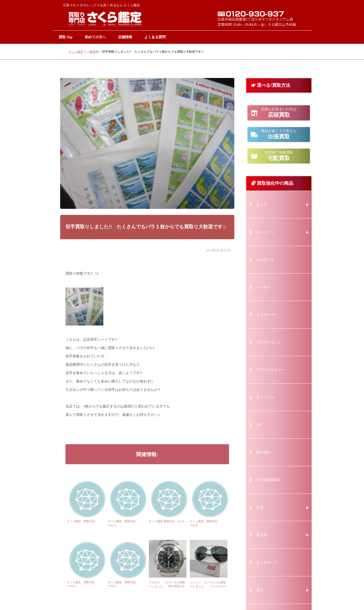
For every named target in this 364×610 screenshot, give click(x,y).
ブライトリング (269, 342)
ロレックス (265, 232)
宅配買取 (279, 156)
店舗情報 (125, 37)
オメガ (262, 205)
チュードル (265, 397)
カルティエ (265, 260)
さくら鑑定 (76, 52)
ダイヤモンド (267, 563)
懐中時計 (263, 452)
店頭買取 (279, 113)
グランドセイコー (270, 370)
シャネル (263, 287)
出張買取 (279, 134)
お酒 (260, 507)
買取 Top (66, 37)
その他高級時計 (269, 480)
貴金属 (262, 535)
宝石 (260, 590)
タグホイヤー (267, 315)
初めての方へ (95, 37)
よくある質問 (155, 37)
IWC (260, 425)
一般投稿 (93, 52)
